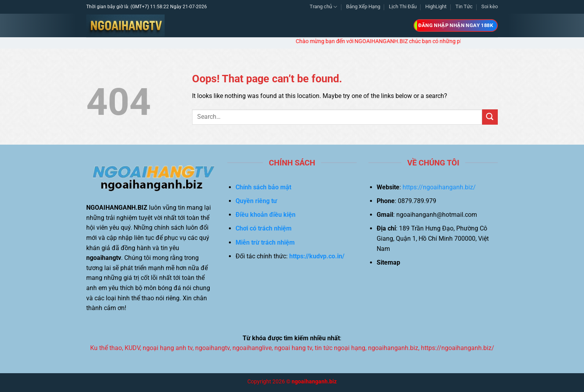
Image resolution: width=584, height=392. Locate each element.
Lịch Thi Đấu (403, 6)
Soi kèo (490, 6)
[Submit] (490, 117)
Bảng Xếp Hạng (363, 6)
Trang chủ (323, 7)
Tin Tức (464, 6)
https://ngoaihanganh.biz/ (439, 187)
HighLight (436, 6)
